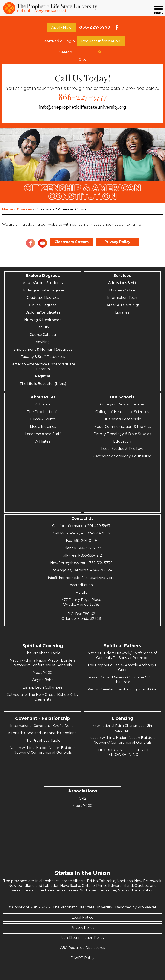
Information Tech (122, 298)
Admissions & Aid (122, 283)
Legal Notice (82, 918)
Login (70, 41)
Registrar (43, 377)
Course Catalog (43, 335)
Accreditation (81, 585)
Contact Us (82, 519)
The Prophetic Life (43, 412)
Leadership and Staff (43, 434)
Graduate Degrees (43, 298)
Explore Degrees (43, 276)
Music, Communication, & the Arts (122, 427)
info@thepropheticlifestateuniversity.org (82, 108)
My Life (81, 593)
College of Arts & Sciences (122, 405)
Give (83, 60)
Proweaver (147, 908)
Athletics (43, 405)
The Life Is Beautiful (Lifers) (43, 384)
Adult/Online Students (43, 283)
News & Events (43, 419)
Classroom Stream (72, 242)
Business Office (122, 291)
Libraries (122, 313)
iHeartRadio (52, 41)
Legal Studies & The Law (122, 449)
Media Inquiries (43, 427)
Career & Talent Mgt (122, 305)
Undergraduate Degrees (43, 291)
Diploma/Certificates (43, 313)
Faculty (43, 328)
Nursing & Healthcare (43, 320)
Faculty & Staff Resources (43, 357)
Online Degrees (43, 305)
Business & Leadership (122, 419)
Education (122, 442)
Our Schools (122, 398)
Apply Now (61, 27)
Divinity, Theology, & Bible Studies (122, 434)
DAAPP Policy (83, 958)
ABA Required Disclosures (82, 948)
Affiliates (43, 442)
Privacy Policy (118, 242)
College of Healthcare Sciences (122, 412)
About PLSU (43, 398)
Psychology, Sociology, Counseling (122, 457)
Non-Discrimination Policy (82, 938)
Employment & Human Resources (43, 350)
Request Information (101, 41)
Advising (43, 342)
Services (122, 276)
